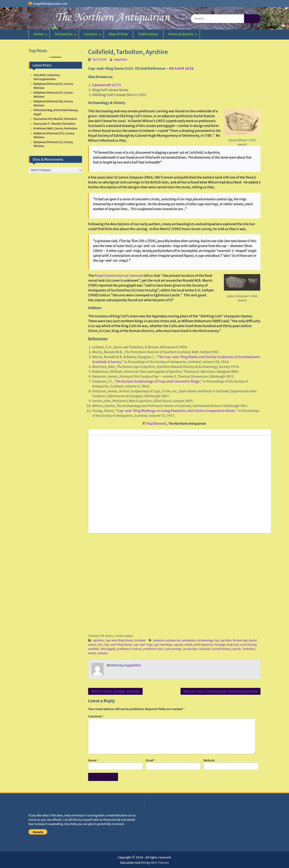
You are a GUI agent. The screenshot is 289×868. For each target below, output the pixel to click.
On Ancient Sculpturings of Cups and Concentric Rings (158, 381)
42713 (107, 85)
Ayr (217, 640)
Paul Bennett (157, 424)
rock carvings (173, 649)
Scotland (140, 640)
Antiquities (64, 34)
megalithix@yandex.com (50, 4)
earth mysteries (203, 645)
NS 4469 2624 (181, 68)
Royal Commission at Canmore (119, 276)
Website (209, 760)
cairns (92, 645)
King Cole (233, 645)
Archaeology (205, 640)
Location (91, 34)
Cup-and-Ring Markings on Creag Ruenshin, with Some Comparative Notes (176, 411)
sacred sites (190, 649)
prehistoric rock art (129, 649)
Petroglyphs (108, 649)
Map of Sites (118, 34)
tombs (92, 653)
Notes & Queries (181, 34)
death (188, 645)
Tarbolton (249, 649)
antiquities (189, 640)
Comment (96, 716)
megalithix (120, 60)
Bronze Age (240, 640)
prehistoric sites (153, 649)
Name (93, 760)
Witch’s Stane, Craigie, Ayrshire (115, 691)
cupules (178, 645)
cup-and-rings (143, 645)
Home (39, 34)
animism (159, 640)
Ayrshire (98, 640)
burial (253, 640)
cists (100, 645)
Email (151, 760)
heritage (220, 645)
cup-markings (163, 645)
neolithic (94, 649)
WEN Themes (160, 863)
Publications (148, 34)
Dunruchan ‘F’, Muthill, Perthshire (54, 124)
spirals (237, 649)
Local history (248, 645)
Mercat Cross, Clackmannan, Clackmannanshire (221, 691)
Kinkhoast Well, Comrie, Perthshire (55, 128)
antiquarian (173, 640)
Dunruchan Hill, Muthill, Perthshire (55, 119)
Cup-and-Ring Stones (119, 640)
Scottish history (221, 649)
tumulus (103, 653)
